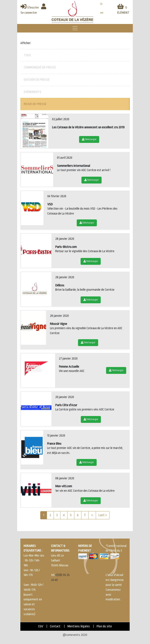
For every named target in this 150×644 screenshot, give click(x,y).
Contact (55, 626)
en (102, 13)
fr (101, 4)
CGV (41, 626)
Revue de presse (35, 104)
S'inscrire (30, 8)
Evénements (33, 92)
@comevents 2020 (75, 635)
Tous (27, 55)
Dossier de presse (37, 80)
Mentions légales (79, 626)
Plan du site (104, 626)
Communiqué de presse (40, 67)
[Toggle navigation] (75, 28)
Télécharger (89, 139)
